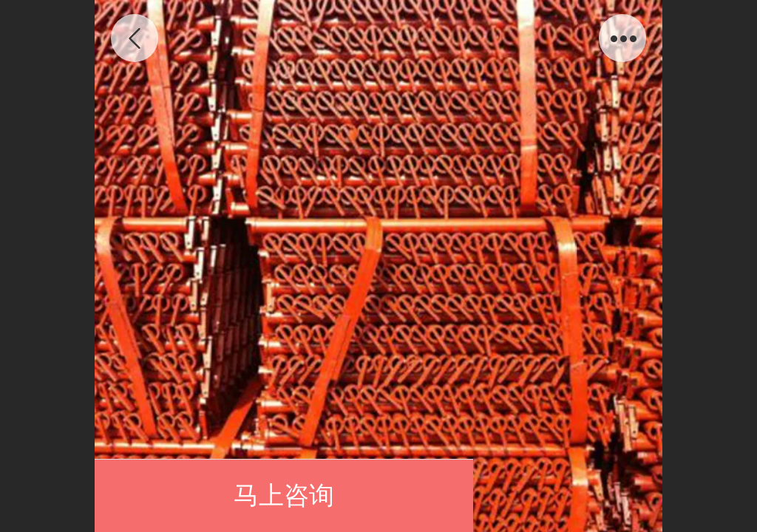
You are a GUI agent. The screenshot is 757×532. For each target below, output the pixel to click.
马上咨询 (284, 495)
